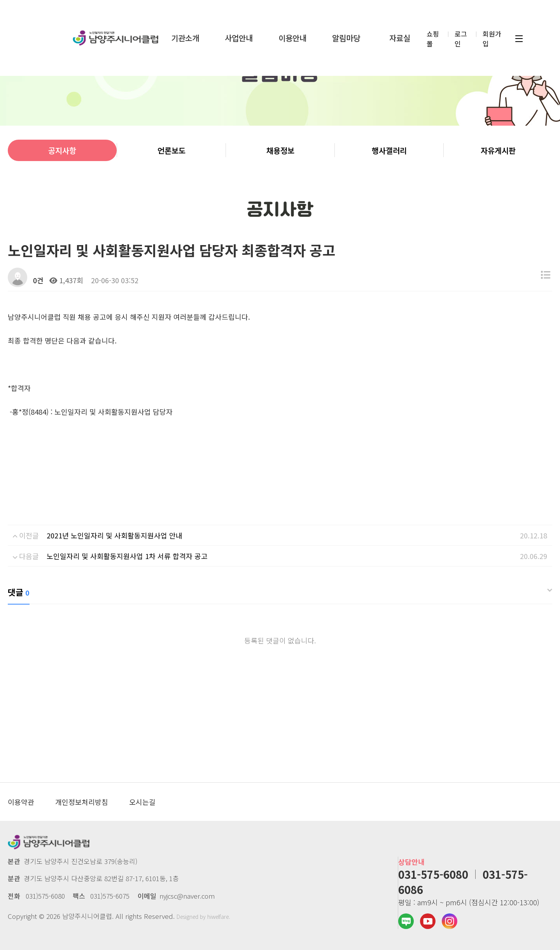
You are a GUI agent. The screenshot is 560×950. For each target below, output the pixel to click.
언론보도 (171, 150)
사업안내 (239, 36)
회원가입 (492, 37)
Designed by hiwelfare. (203, 917)
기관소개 (185, 36)
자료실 (400, 36)
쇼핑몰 (433, 37)
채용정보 (280, 150)
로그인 (461, 37)
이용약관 (21, 802)
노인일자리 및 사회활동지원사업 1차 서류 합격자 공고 (127, 556)
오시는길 (142, 802)
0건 (37, 280)
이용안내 (292, 36)
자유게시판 (498, 150)
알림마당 (346, 36)
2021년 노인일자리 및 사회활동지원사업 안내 (115, 535)
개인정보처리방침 (82, 802)
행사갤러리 (389, 150)
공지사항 (62, 150)
